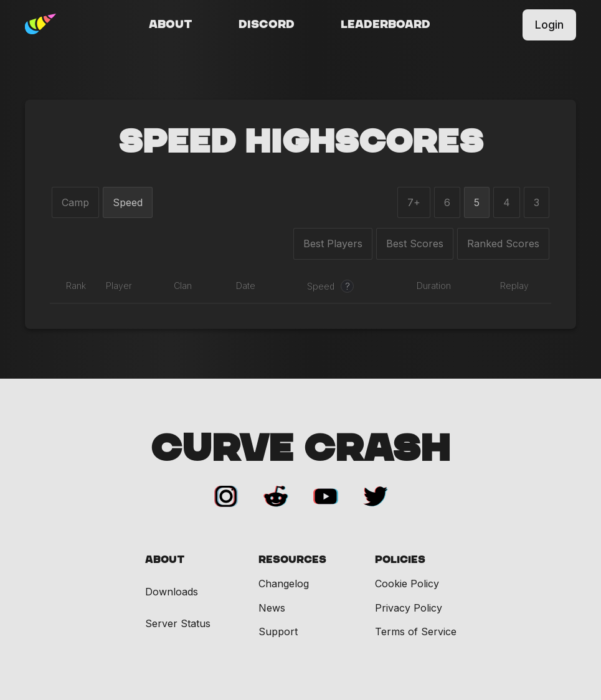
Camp (75, 202)
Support (278, 631)
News (272, 608)
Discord (267, 25)
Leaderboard (386, 25)
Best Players (333, 244)
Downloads (172, 592)
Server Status (178, 624)
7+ (414, 202)
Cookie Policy (407, 584)
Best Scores (415, 244)
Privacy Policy (409, 608)
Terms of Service (416, 631)
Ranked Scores (503, 244)
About (171, 25)
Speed (128, 202)
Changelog (284, 584)
